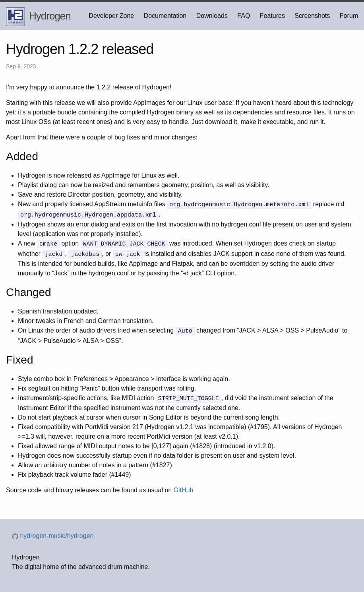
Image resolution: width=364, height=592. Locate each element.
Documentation (165, 16)
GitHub (184, 487)
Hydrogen (38, 17)
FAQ (244, 16)
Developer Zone (111, 16)
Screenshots (312, 16)
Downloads (212, 16)
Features (272, 16)
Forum (349, 16)
